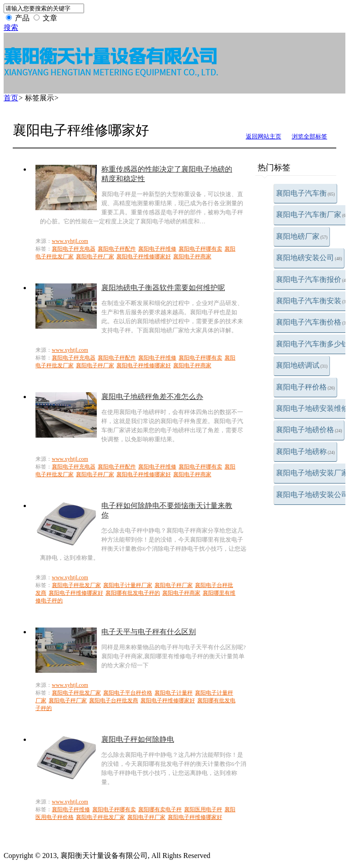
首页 (11, 98)
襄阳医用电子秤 (203, 809)
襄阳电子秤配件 (117, 249)
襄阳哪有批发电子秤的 (133, 593)
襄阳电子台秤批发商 (114, 700)
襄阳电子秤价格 (305, 387)
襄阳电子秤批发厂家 (76, 585)
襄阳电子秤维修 (157, 249)
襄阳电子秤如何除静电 (138, 739)
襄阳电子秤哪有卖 (200, 249)
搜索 (11, 27)
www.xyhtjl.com (70, 241)
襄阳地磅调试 (302, 365)
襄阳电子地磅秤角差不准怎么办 (152, 397)
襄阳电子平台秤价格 (128, 693)
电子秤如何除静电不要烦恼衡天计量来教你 (167, 510)
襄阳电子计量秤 (174, 693)
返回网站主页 (264, 136)
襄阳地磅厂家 (302, 236)
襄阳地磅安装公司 (309, 258)
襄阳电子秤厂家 (95, 256)
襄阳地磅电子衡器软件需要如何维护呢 (163, 288)
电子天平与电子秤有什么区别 (149, 632)
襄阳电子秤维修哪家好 (144, 256)
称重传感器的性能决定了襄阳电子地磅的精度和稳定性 (167, 174)
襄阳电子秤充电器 (74, 249)
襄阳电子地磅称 (305, 451)
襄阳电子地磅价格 (309, 430)
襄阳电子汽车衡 (305, 193)
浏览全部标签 (309, 136)
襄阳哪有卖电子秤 (160, 809)
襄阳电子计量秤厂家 (128, 585)
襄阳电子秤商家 (192, 256)
